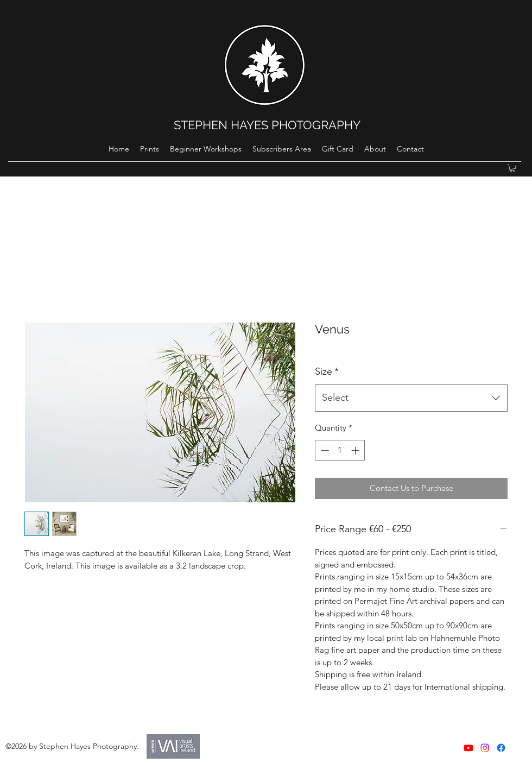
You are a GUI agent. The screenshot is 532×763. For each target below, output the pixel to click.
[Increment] (356, 450)
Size (327, 371)
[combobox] (411, 398)
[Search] (521, 89)
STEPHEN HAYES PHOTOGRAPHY (267, 125)
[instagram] (485, 748)
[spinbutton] (340, 450)
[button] (512, 168)
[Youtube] (468, 748)
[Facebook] (501, 748)
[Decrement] (324, 450)
